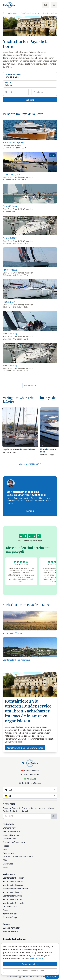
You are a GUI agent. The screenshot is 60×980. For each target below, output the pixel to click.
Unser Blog (8, 864)
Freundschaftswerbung (14, 842)
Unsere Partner (10, 839)
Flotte (6, 910)
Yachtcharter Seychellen (14, 903)
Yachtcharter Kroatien (13, 881)
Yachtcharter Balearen (13, 885)
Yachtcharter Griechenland (15, 889)
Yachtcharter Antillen (13, 899)
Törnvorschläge (10, 914)
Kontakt (30, 511)
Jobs (5, 849)
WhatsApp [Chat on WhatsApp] (30, 779)
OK (54, 816)
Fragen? (52, 977)
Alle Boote (30, 386)
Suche (30, 100)
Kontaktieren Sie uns (30, 783)
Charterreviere (10, 907)
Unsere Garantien (11, 835)
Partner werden (10, 931)
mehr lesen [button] (55, 581)
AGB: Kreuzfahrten (12, 857)
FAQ (5, 860)
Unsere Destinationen (30, 464)
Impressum (8, 853)
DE (30, 796)
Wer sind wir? (9, 828)
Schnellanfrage (10, 917)
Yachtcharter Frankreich (14, 892)
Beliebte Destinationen (16, 939)
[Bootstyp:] (30, 84)
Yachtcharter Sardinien (14, 878)
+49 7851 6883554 (30, 770)
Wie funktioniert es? (12, 831)
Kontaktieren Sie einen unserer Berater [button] (25, 748)
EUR (30, 790)
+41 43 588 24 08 (30, 775)
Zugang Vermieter (11, 928)
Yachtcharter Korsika (13, 896)
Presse (6, 846)
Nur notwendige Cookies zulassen (30, 971)
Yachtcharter (27, 857)
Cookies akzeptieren (30, 964)
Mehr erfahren (37, 958)
